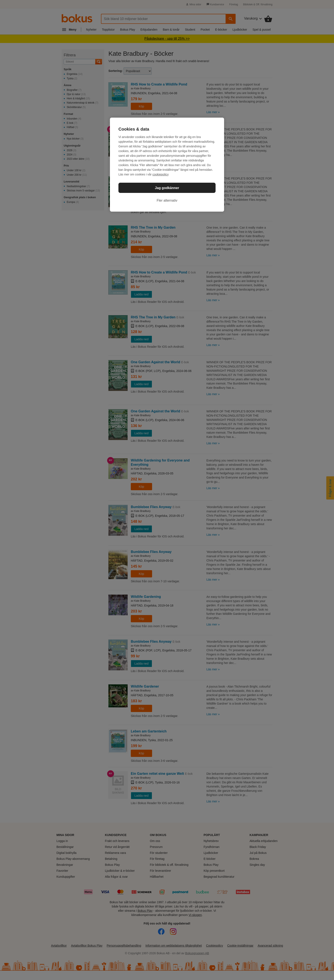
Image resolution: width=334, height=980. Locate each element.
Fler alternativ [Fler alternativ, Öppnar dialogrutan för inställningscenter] (167, 200)
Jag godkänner (167, 188)
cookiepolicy (161, 174)
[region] (167, 165)
